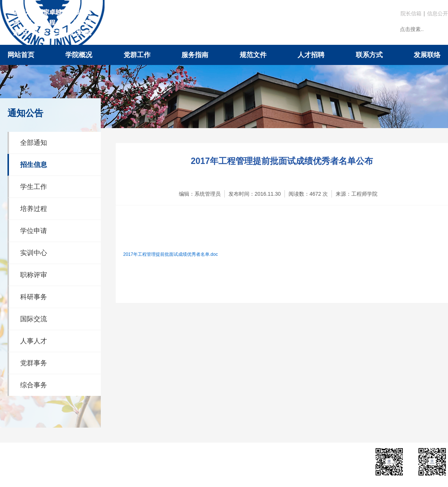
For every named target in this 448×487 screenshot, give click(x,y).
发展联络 (427, 55)
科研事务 (34, 297)
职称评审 (34, 275)
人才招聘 (311, 55)
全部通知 (34, 143)
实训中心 (34, 253)
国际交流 (34, 319)
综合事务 (34, 385)
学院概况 (79, 55)
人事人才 (34, 341)
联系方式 (369, 55)
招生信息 (34, 165)
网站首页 (21, 55)
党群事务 (34, 363)
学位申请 (34, 231)
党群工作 (137, 55)
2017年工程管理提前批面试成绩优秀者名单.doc (170, 254)
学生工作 (34, 187)
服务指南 (195, 55)
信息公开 (438, 13)
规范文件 (253, 55)
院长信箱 (411, 13)
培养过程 (34, 209)
